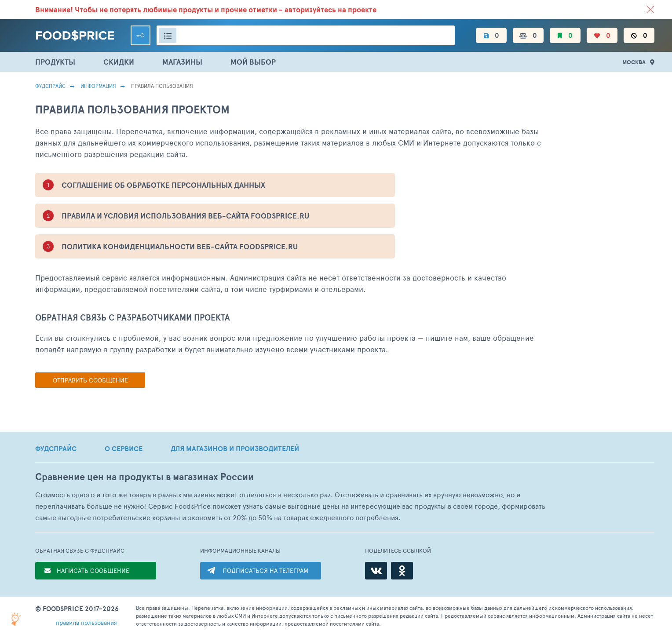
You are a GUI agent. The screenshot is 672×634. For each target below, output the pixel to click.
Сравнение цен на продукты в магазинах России (144, 477)
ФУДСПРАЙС (56, 448)
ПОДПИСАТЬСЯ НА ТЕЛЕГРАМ (265, 570)
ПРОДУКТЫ (55, 62)
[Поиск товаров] (306, 35)
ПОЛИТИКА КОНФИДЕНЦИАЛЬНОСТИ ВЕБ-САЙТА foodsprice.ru (180, 246)
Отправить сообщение (90, 380)
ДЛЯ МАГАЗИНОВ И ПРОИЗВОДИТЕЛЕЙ (235, 448)
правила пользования (86, 622)
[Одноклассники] (402, 571)
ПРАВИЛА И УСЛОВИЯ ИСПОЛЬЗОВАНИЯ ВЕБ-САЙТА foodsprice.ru (185, 216)
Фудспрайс (50, 86)
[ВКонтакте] (376, 571)
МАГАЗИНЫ (182, 62)
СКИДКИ (119, 62)
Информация (98, 86)
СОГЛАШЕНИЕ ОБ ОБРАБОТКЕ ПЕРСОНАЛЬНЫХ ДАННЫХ (163, 185)
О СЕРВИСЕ (124, 448)
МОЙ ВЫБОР (253, 62)
